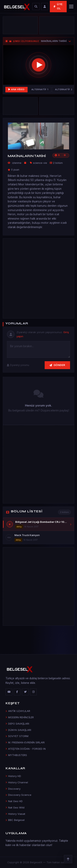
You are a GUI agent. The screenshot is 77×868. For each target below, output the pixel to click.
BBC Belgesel (15, 820)
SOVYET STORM (17, 736)
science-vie (40, 163)
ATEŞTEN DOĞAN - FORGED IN (26, 749)
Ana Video (16, 89)
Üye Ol (58, 6)
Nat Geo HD (14, 801)
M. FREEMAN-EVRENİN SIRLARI (25, 742)
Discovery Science (18, 795)
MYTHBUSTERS (16, 755)
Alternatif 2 (64, 89)
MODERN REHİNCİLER (20, 717)
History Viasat (15, 814)
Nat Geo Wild (15, 807)
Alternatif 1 (40, 89)
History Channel (17, 782)
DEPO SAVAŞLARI (17, 724)
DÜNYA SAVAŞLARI (18, 730)
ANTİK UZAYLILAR (18, 711)
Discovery (13, 789)
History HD (13, 776)
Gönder (57, 365)
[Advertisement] (38, 278)
